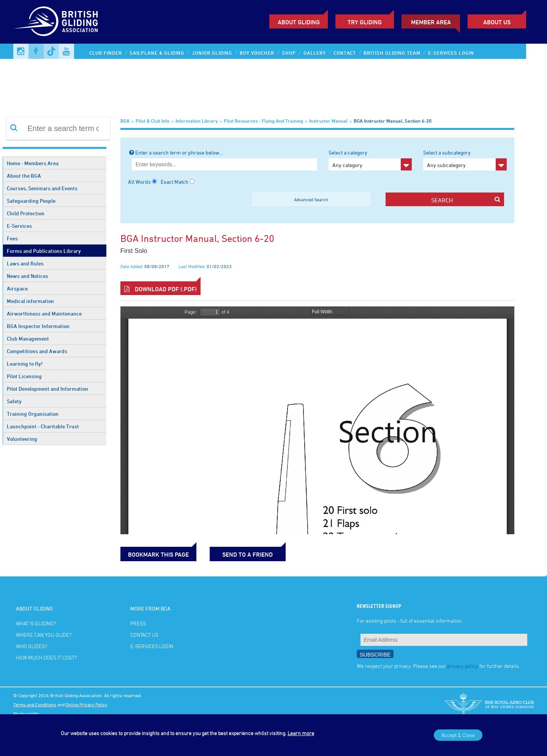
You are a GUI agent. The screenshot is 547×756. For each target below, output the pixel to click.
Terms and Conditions (35, 704)
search (466, 200)
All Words (139, 182)
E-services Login (451, 53)
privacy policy (463, 666)
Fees (12, 238)
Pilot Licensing (24, 376)
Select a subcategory (465, 160)
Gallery (315, 53)
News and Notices (28, 276)
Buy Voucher (257, 53)
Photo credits (26, 713)
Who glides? (32, 646)
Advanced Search (311, 199)
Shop (289, 53)
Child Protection (26, 213)
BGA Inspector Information (38, 326)
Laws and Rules (25, 263)
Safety (14, 401)
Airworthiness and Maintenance (44, 313)
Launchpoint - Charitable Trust (43, 426)
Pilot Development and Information (47, 389)
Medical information (30, 301)
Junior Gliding (212, 53)
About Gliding (299, 22)
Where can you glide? (44, 635)
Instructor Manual (328, 121)
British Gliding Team (392, 53)
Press (138, 623)
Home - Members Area (33, 163)
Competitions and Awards (37, 351)
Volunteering (22, 439)
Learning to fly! (25, 364)
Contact (345, 53)
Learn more (301, 733)
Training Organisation (33, 414)
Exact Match (175, 182)
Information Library (197, 121)
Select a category (370, 160)
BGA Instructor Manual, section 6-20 (393, 121)
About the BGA (24, 176)
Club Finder (106, 53)
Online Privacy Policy (86, 704)
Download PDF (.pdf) (160, 289)
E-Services (19, 226)
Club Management (28, 339)
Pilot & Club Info (153, 121)
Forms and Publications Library (44, 251)
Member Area (431, 22)
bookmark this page (158, 554)
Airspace (17, 288)
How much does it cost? (46, 657)
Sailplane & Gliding (157, 53)
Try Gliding (365, 22)
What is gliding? (36, 623)
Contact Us (144, 635)
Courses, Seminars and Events (42, 188)
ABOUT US (497, 22)
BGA (125, 121)
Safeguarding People (31, 201)
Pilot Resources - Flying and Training (263, 121)
